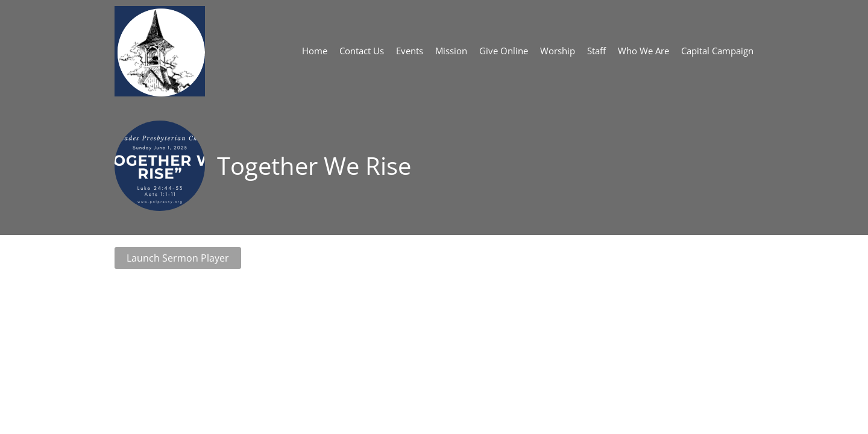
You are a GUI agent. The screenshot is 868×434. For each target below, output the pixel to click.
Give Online (504, 51)
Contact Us (362, 51)
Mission (451, 51)
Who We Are (643, 51)
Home (315, 51)
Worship (558, 51)
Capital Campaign (717, 51)
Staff (596, 51)
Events (410, 51)
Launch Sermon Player (178, 258)
